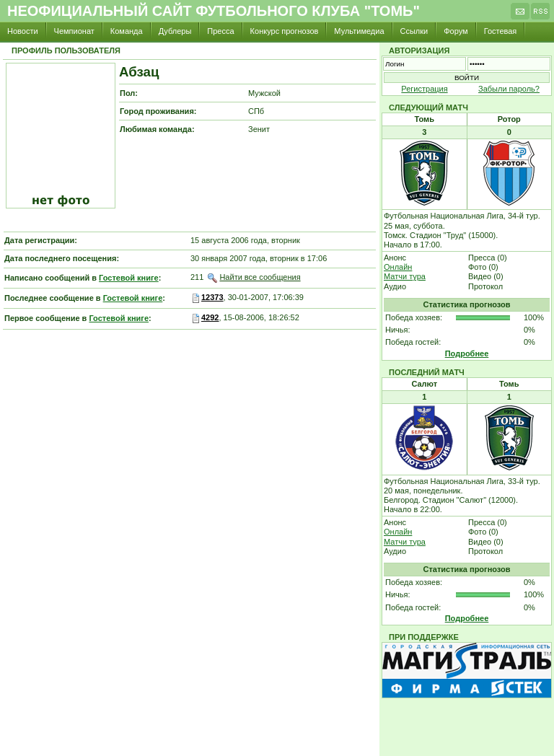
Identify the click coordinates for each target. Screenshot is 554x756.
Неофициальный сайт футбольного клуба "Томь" (214, 11)
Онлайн (398, 267)
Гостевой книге (129, 278)
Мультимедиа (359, 31)
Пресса (220, 31)
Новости (23, 31)
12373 (212, 297)
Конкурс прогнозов (285, 31)
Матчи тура (405, 276)
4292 (210, 317)
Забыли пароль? (509, 89)
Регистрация (424, 89)
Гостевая (501, 31)
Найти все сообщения (260, 277)
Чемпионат (74, 31)
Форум (456, 31)
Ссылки (414, 31)
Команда (127, 31)
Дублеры (175, 31)
